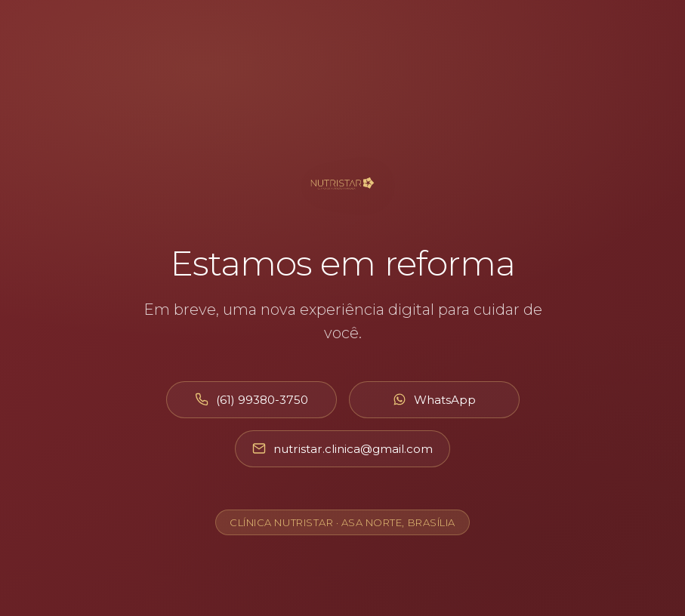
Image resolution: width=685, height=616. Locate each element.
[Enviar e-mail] (342, 449)
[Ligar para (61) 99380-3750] (251, 400)
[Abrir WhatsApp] (434, 400)
